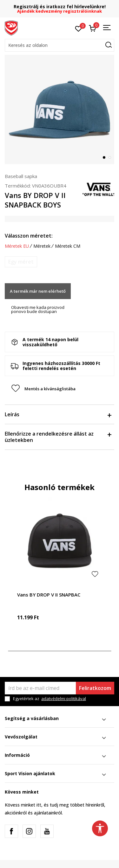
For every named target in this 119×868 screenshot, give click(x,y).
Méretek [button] (42, 246)
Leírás (58, 414)
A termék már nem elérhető (38, 291)
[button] (60, 45)
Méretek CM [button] (68, 246)
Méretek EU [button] (17, 246)
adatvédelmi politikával (64, 699)
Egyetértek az (50, 699)
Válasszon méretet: (29, 236)
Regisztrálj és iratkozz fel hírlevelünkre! (60, 6)
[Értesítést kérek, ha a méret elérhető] (21, 262)
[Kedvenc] (79, 28)
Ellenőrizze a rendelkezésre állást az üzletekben (58, 437)
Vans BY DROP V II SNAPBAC (49, 595)
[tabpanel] (60, 109)
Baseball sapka (21, 176)
